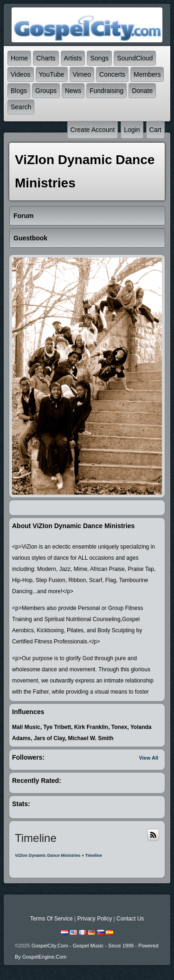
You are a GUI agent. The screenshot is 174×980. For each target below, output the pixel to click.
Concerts (112, 74)
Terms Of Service (52, 919)
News (73, 91)
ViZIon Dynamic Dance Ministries (48, 855)
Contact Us (130, 919)
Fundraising (106, 91)
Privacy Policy (94, 919)
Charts (46, 58)
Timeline (93, 855)
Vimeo (82, 74)
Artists (73, 58)
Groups (46, 91)
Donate (142, 91)
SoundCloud (135, 58)
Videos (21, 74)
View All (148, 758)
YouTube (52, 74)
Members (147, 74)
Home (19, 58)
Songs (99, 58)
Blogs (19, 91)
